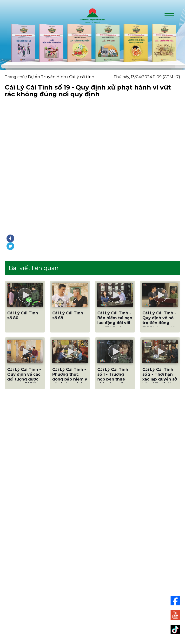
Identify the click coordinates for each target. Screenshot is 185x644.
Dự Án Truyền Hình (47, 77)
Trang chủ (15, 77)
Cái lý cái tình (82, 77)
